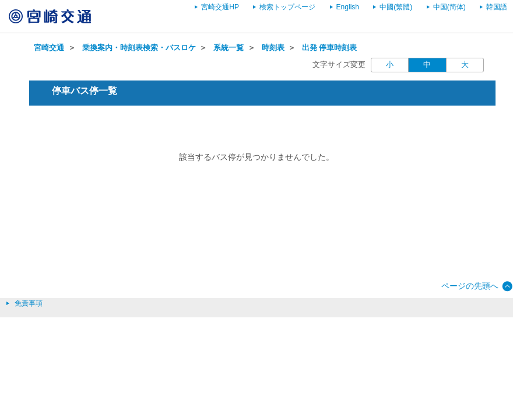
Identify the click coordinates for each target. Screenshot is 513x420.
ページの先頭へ (470, 286)
